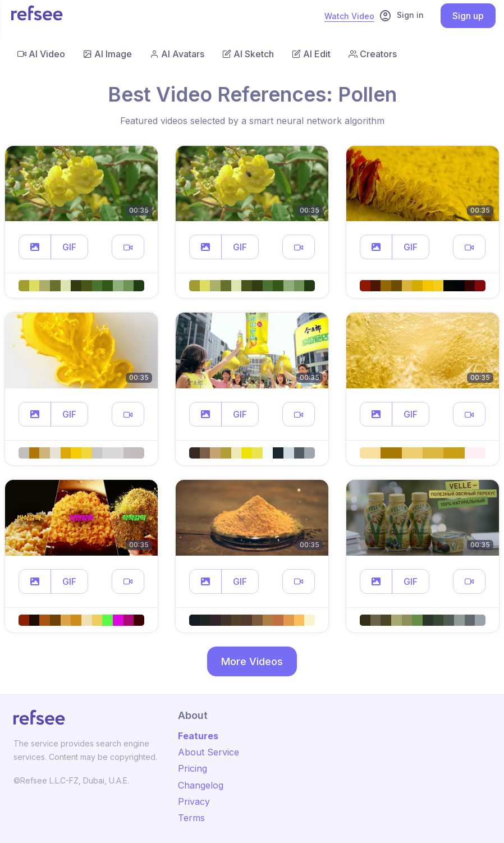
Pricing (193, 768)
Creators (373, 54)
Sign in (401, 16)
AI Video (41, 54)
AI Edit (311, 54)
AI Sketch (248, 54)
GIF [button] (69, 247)
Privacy (194, 801)
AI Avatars (177, 54)
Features (198, 736)
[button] (35, 247)
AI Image (107, 54)
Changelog (201, 785)
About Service (209, 752)
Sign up (468, 16)
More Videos (252, 661)
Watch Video (349, 16)
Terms (191, 818)
